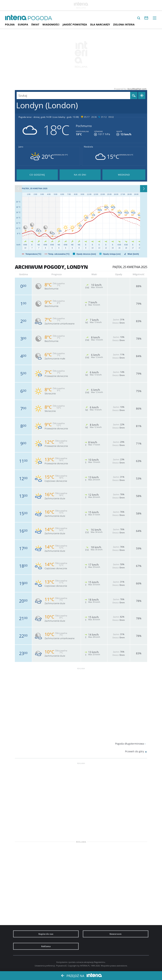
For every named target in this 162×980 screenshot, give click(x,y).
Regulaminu (100, 962)
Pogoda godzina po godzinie (37, 175)
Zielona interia (124, 24)
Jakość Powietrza (75, 24)
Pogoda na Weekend (124, 175)
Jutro (21, 147)
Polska (10, 24)
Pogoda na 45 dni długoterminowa (80, 175)
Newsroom (115, 934)
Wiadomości (51, 24)
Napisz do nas (46, 934)
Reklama (46, 946)
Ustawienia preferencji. (45, 966)
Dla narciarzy (100, 24)
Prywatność (61, 966)
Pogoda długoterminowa (130, 744)
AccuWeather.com (137, 89)
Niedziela (88, 147)
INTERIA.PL (85, 966)
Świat (35, 24)
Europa (23, 24)
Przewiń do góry (134, 751)
